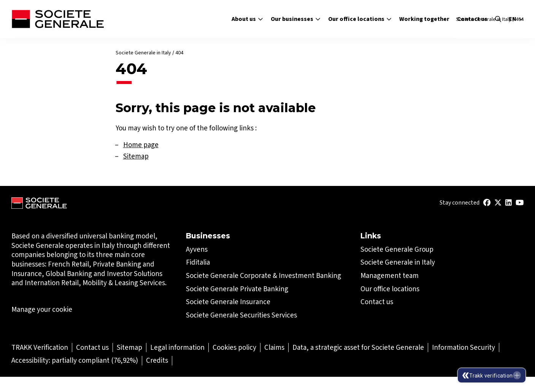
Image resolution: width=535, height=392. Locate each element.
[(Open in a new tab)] (487, 203)
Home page (141, 145)
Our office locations (360, 19)
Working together (424, 19)
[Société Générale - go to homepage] (58, 19)
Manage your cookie (42, 309)
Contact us (472, 19)
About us (247, 19)
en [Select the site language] (516, 19)
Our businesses (296, 19)
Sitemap (136, 156)
